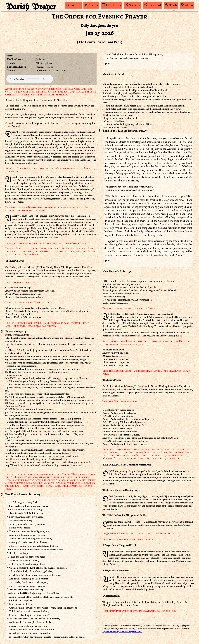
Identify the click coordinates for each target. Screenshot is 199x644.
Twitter (133, 5)
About (187, 5)
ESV (107, 64)
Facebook (153, 5)
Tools (171, 5)
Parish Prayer (31, 7)
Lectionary (112, 5)
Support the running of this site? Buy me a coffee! (122, 632)
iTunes (91, 5)
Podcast (73, 5)
